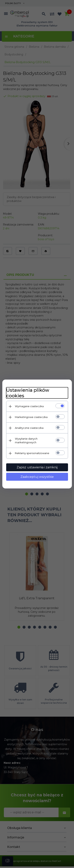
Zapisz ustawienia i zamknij (37, 467)
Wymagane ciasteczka (29, 406)
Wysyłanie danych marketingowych (26, 440)
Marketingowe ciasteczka (31, 417)
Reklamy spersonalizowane (32, 453)
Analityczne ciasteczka (29, 428)
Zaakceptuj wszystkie (37, 477)
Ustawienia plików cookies (28, 393)
